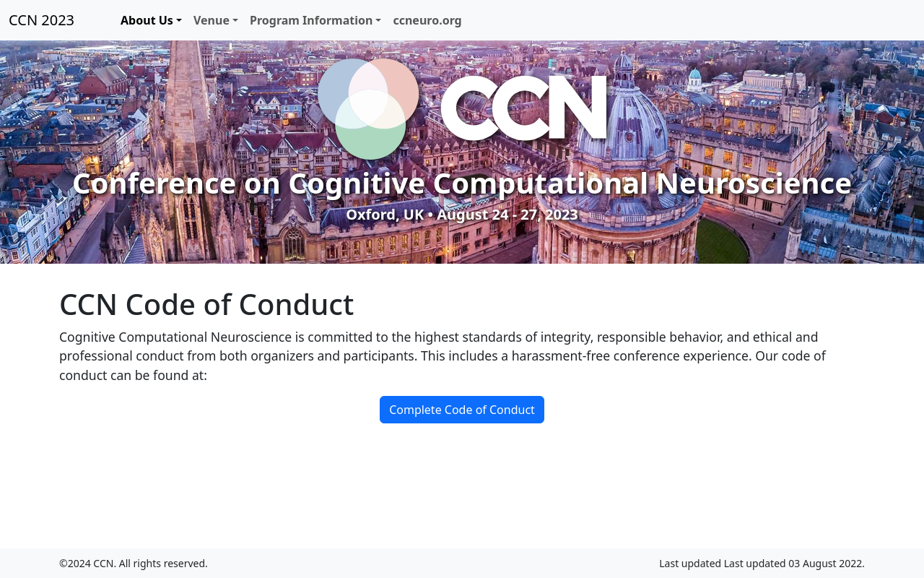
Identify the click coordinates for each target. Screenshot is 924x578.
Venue (212, 20)
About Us (147, 20)
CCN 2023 (42, 20)
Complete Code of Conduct (462, 410)
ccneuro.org (427, 20)
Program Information (311, 20)
